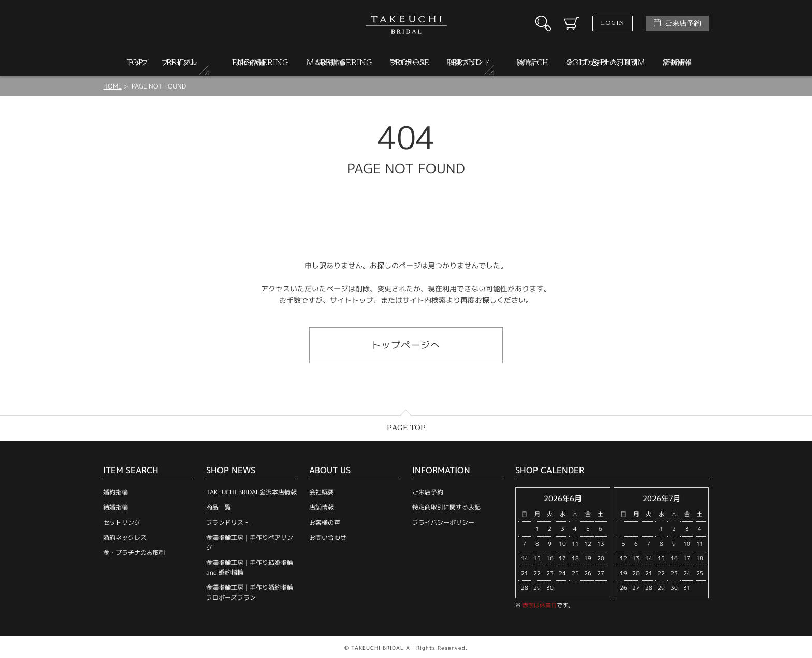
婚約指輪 (115, 492)
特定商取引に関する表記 (446, 507)
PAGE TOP (406, 428)
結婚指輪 (115, 507)
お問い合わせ (328, 538)
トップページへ (406, 345)
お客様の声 (325, 523)
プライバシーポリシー (443, 523)
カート (572, 23)
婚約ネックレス (125, 538)
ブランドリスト (228, 523)
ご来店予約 (683, 23)
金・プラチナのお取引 (134, 553)
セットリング (122, 523)
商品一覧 (219, 507)
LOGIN (613, 23)
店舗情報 (322, 507)
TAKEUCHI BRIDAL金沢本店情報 (251, 492)
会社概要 (322, 492)
